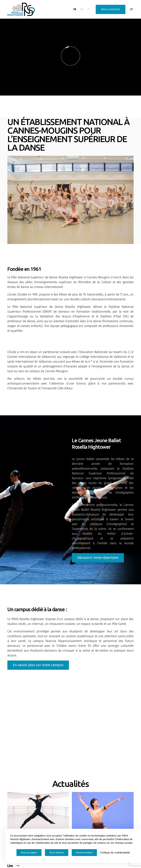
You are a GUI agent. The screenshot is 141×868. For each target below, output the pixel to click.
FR (75, 9)
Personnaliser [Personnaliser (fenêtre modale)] (84, 853)
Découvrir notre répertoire (98, 558)
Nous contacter (111, 9)
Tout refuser (57, 853)
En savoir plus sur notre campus (38, 665)
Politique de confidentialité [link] (115, 853)
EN (82, 9)
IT (89, 9)
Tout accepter (29, 853)
